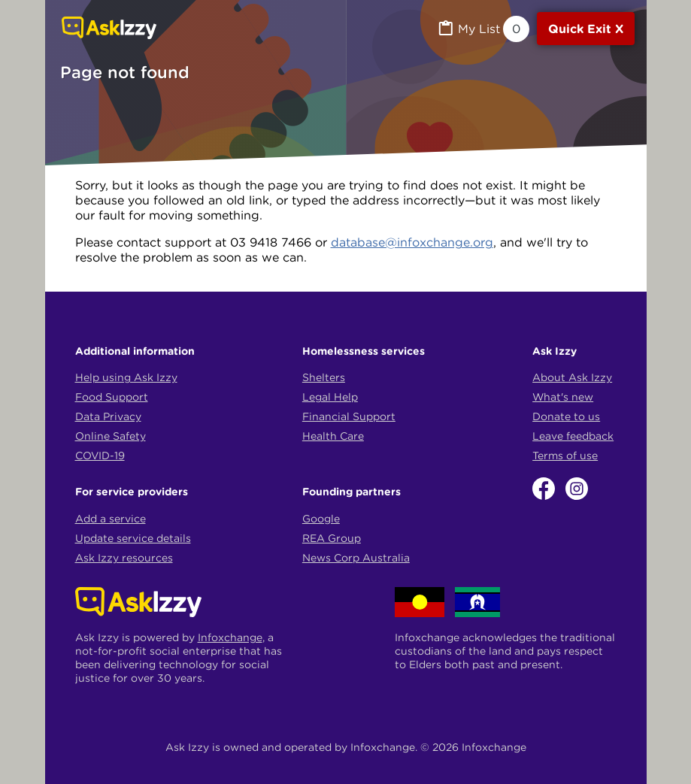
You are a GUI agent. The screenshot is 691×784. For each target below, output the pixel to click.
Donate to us (566, 416)
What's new (563, 397)
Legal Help (330, 397)
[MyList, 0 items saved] (483, 29)
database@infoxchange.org (412, 242)
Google (321, 519)
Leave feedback (573, 436)
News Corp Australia (356, 558)
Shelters (324, 377)
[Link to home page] (109, 29)
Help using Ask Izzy (126, 377)
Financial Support (349, 416)
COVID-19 (100, 456)
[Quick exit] (586, 29)
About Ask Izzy (572, 377)
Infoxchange (230, 637)
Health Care (333, 436)
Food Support (112, 397)
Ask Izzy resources (124, 558)
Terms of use (565, 456)
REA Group (332, 538)
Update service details (133, 538)
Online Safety (111, 436)
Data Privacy (108, 416)
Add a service (111, 519)
